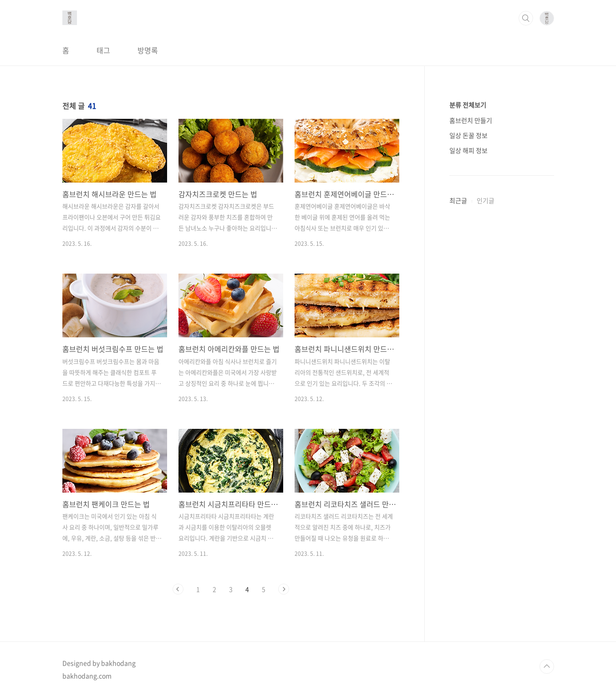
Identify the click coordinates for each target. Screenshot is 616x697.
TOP (547, 666)
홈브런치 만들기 (471, 120)
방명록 (148, 50)
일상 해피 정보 (468, 150)
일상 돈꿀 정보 (468, 135)
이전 (178, 589)
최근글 (458, 200)
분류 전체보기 (468, 105)
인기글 (486, 200)
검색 (526, 18)
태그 (103, 50)
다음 (284, 589)
